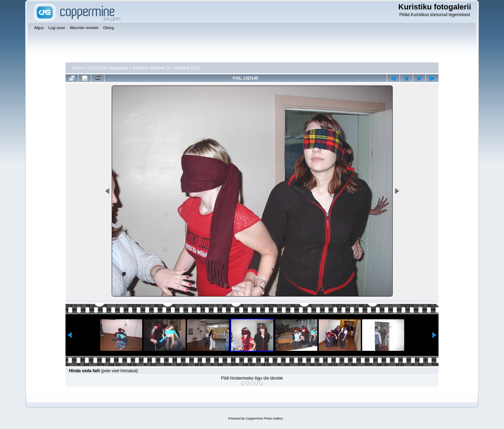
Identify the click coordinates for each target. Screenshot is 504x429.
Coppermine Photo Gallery (264, 418)
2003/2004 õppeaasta (108, 68)
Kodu (77, 68)
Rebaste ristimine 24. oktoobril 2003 (166, 68)
